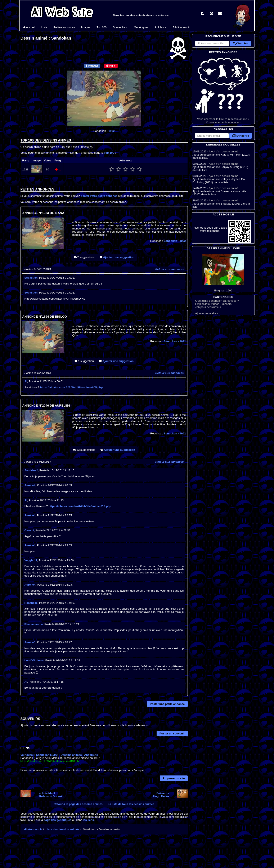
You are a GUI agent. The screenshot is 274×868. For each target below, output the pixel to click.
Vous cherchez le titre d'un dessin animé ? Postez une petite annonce (223, 89)
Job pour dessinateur (208, 307)
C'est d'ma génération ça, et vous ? (217, 301)
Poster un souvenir (172, 733)
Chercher (241, 43)
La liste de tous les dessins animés (131, 804)
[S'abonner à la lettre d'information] (212, 136)
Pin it (111, 66)
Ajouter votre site (206, 313)
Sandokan (175, 241)
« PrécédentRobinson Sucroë (51, 795)
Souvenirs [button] (120, 27)
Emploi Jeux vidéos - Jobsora (213, 304)
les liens (88, 820)
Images (86, 27)
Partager (92, 66)
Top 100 (102, 27)
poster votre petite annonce (99, 196)
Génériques (141, 27)
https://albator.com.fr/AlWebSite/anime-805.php (71, 387)
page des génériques (58, 820)
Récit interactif (181, 27)
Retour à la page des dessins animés (78, 804)
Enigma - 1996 (223, 273)
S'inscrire (241, 136)
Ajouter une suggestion (117, 257)
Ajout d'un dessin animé (223, 151)
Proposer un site (174, 778)
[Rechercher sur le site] (212, 43)
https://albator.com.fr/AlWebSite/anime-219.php (80, 506)
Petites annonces (64, 27)
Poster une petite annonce (167, 704)
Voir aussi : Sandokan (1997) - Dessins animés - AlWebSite (59, 755)
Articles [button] (160, 27)
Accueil (29, 27)
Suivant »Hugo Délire (161, 795)
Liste (44, 27)
